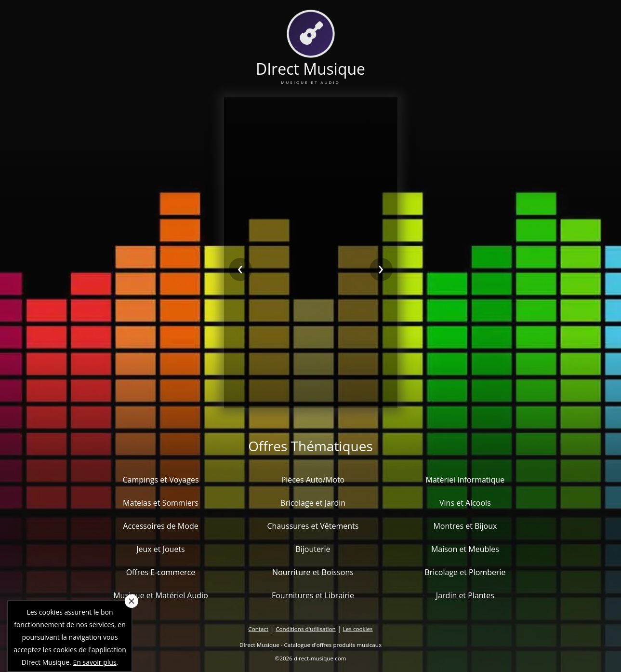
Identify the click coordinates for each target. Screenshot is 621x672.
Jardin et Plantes (465, 595)
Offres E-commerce (161, 572)
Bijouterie (313, 549)
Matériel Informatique (465, 480)
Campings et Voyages (160, 480)
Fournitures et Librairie (313, 595)
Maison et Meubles (465, 549)
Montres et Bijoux (465, 526)
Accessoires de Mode (160, 526)
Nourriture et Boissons (313, 572)
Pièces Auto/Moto (313, 480)
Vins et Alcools (465, 503)
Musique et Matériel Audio (161, 595)
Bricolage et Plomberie (465, 572)
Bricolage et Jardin (313, 503)
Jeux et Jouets (161, 549)
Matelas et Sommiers (161, 503)
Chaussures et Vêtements (313, 526)
